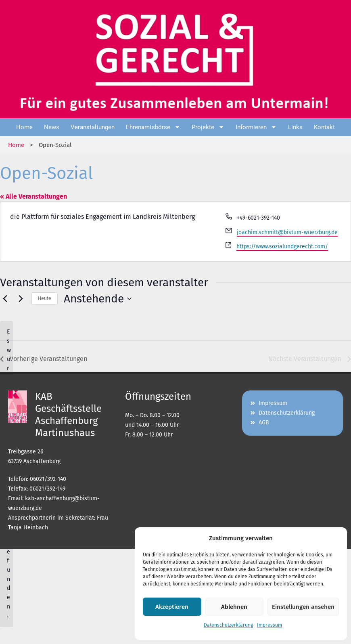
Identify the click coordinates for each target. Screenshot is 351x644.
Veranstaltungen (93, 127)
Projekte (208, 127)
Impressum (270, 625)
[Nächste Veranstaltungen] (21, 299)
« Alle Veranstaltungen (33, 196)
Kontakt (324, 127)
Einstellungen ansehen (303, 607)
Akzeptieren (172, 607)
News (52, 127)
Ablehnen (234, 607)
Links (295, 127)
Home (24, 127)
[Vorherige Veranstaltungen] (5, 299)
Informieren (256, 127)
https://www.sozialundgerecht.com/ (282, 246)
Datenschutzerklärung (228, 625)
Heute (45, 298)
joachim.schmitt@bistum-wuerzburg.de (287, 232)
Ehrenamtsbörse (153, 127)
